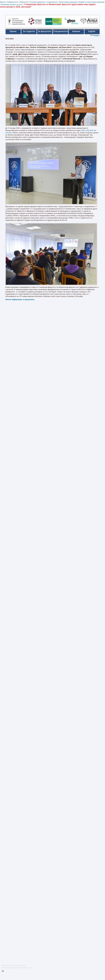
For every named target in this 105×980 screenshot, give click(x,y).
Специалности (52, 2)
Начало (3, 2)
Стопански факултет (37, 2)
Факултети (24, 2)
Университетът (13, 2)
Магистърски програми (68, 2)
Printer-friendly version (3, 971)
